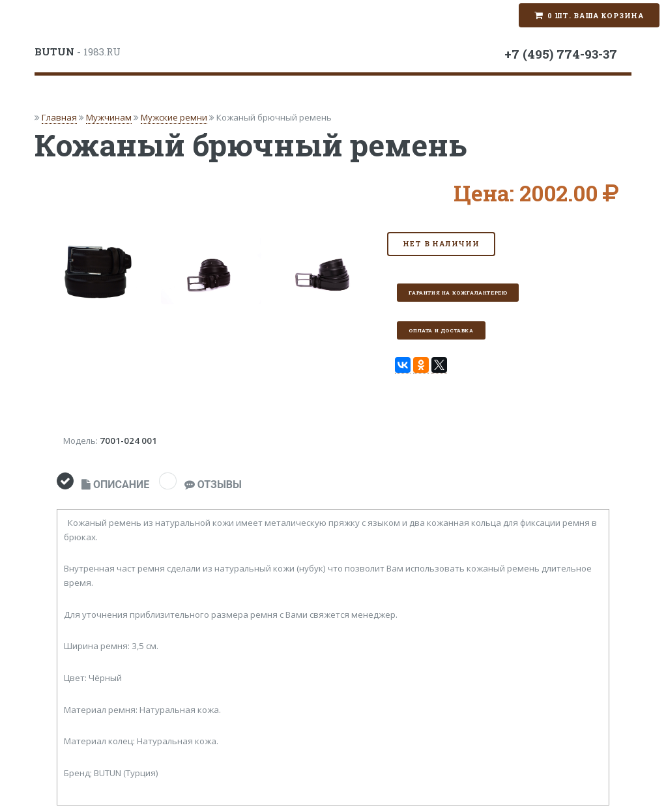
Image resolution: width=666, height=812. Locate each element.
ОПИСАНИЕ (115, 485)
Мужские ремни (174, 117)
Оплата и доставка (441, 330)
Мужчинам (109, 117)
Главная (59, 117)
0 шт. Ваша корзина (596, 16)
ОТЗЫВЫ (213, 485)
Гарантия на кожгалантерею (458, 293)
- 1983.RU (78, 51)
